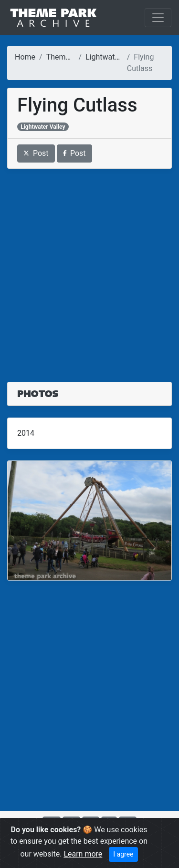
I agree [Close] (123, 854)
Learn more (83, 854)
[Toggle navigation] (158, 18)
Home (25, 57)
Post (36, 153)
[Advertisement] (89, 270)
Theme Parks (69, 57)
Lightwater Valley (115, 57)
